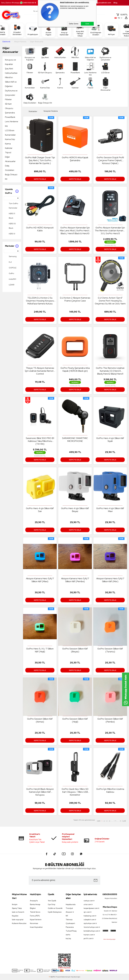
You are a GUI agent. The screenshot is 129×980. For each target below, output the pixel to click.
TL (122, 15)
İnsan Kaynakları (36, 927)
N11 (67, 916)
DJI (8, 262)
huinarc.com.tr (89, 935)
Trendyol (69, 908)
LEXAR (10, 285)
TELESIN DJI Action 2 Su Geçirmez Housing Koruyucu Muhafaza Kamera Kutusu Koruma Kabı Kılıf (40, 301)
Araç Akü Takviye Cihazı (80, 30)
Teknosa (69, 920)
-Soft (52, 977)
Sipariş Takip (17, 908)
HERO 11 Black (10, 216)
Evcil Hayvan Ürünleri (96, 30)
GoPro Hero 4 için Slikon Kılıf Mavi (110, 510)
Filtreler (8, 99)
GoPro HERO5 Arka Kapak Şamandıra (75, 159)
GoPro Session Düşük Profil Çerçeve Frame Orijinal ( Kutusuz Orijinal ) (110, 160)
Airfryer (111, 30)
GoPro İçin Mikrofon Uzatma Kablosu (110, 790)
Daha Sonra (74, 24)
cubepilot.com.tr (90, 920)
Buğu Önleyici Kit (11, 177)
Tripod (8, 152)
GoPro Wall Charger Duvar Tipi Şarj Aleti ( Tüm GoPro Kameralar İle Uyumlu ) (40, 160)
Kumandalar (10, 135)
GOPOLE (11, 268)
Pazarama (70, 927)
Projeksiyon (33, 30)
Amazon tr (70, 912)
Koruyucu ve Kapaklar (11, 62)
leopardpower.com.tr (91, 908)
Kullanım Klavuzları (19, 923)
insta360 (11, 279)
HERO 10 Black (10, 226)
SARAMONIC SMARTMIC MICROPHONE (75, 440)
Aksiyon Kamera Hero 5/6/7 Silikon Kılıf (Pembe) (75, 580)
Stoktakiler (31, 111)
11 (121, 821)
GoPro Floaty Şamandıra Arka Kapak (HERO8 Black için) (75, 369)
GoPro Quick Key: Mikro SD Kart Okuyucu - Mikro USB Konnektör (75, 792)
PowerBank (10, 117)
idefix (68, 935)
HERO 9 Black (10, 236)
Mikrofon (9, 77)
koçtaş (68, 938)
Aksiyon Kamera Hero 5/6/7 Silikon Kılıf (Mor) (110, 580)
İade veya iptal (18, 920)
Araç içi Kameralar (64, 30)
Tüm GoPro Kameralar (12, 206)
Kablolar (9, 148)
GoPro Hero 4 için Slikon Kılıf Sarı (40, 510)
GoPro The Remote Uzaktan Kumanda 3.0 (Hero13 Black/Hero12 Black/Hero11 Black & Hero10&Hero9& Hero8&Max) (110, 371)
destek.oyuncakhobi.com (100, 3)
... (112, 821)
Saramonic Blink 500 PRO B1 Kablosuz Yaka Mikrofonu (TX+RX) (40, 441)
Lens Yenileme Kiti (12, 124)
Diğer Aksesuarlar (10, 50)
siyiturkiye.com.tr (90, 923)
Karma (8, 144)
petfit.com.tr (89, 938)
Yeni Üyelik (52, 901)
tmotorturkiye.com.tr (91, 927)
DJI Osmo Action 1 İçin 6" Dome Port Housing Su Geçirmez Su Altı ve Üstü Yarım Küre (110, 301)
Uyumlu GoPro (12, 191)
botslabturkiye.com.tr (91, 931)
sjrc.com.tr (88, 912)
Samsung (11, 256)
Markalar (12, 246)
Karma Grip (10, 139)
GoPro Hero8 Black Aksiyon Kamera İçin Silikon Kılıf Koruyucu (40, 792)
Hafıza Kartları (11, 73)
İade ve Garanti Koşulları (18, 914)
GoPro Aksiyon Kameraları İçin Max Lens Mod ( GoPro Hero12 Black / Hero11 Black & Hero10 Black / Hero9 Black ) (75, 231)
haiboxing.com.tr (90, 916)
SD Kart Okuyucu (9, 106)
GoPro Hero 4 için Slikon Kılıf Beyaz (75, 510)
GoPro (10, 274)
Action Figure (49, 30)
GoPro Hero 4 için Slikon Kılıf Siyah (110, 440)
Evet (87, 24)
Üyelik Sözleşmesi (55, 912)
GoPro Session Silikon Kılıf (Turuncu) (110, 650)
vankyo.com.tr (89, 901)
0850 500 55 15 (28, 3)
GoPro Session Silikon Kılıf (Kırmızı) (40, 720)
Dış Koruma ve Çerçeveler (11, 93)
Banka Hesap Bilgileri (35, 906)
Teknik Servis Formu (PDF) (35, 914)
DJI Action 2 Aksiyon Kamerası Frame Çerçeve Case (75, 299)
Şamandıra (10, 113)
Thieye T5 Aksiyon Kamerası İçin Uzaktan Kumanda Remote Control (40, 371)
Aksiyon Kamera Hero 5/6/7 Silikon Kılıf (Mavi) (40, 580)
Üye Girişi (52, 904)
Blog (115, 3)
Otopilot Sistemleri (17, 30)
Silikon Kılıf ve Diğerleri (11, 84)
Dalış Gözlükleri (10, 168)
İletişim (15, 904)
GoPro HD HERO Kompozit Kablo (40, 229)
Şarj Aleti (9, 69)
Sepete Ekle (40, 179)
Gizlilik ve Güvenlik (55, 908)
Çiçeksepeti (70, 923)
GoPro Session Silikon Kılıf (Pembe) (110, 720)
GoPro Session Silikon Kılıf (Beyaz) (75, 650)
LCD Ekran (10, 130)
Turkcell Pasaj (71, 931)
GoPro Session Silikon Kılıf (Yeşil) (75, 720)
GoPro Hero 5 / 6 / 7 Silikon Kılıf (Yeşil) (40, 650)
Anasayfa (34, 901)
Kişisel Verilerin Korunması (36, 921)
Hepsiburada (71, 904)
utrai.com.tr (88, 904)
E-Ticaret (58, 977)
